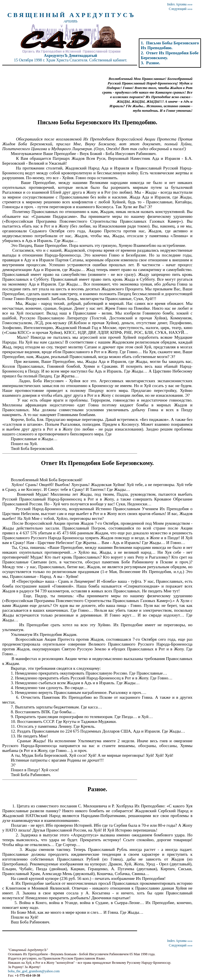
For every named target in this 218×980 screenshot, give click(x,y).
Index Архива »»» (180, 4)
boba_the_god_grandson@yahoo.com (34, 971)
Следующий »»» (181, 9)
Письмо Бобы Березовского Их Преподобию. (97, 122)
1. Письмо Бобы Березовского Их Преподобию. (170, 45)
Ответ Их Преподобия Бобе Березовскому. (97, 463)
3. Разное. (150, 63)
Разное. (98, 789)
